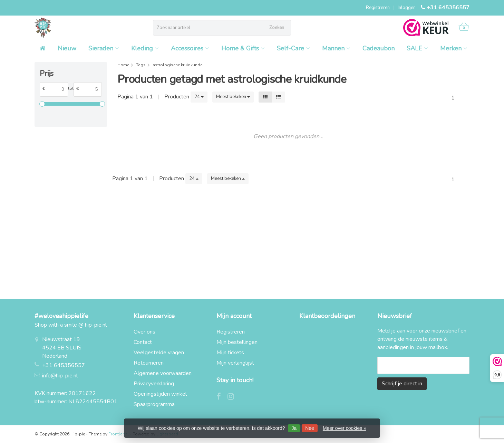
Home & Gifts (243, 48)
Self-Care (293, 48)
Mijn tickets (230, 353)
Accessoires (190, 48)
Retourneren (149, 363)
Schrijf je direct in (402, 384)
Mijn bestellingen (237, 342)
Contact (143, 342)
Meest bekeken (233, 97)
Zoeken (277, 28)
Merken (454, 48)
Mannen (336, 48)
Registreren (378, 8)
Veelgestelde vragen (159, 353)
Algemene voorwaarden (163, 373)
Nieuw (67, 48)
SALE (417, 48)
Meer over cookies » (345, 428)
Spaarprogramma (154, 404)
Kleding (145, 48)
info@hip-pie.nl (60, 376)
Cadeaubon (379, 48)
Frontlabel (119, 434)
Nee (310, 428)
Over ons (144, 332)
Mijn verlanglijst (235, 363)
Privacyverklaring (154, 384)
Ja (294, 428)
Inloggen (407, 8)
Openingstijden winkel (160, 394)
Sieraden (104, 48)
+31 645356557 (448, 8)
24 (199, 97)
